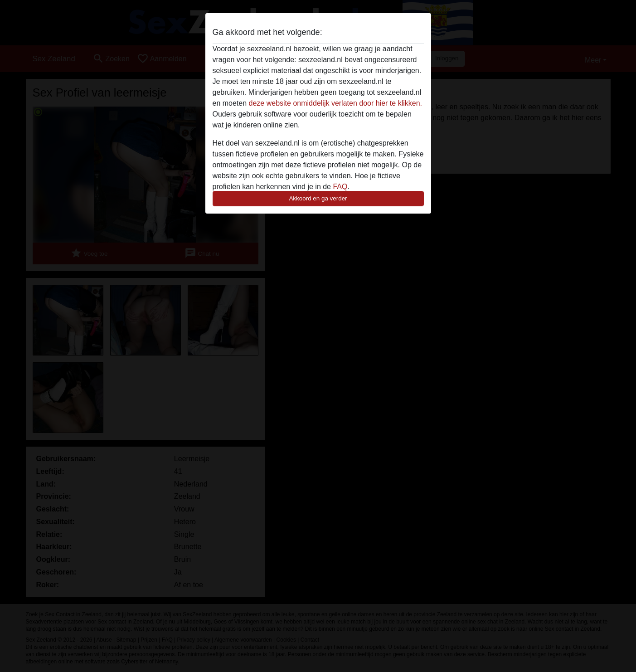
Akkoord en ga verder (318, 198)
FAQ (340, 187)
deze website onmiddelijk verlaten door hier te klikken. (335, 103)
